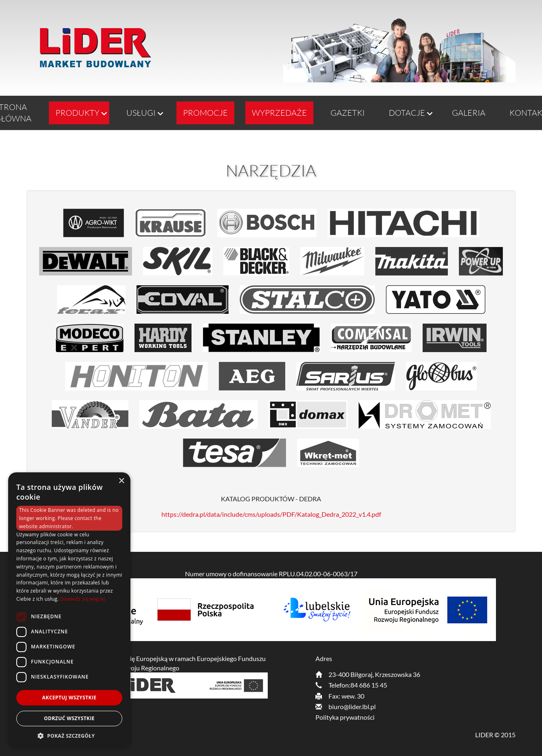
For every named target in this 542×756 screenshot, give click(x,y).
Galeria (469, 113)
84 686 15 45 (369, 685)
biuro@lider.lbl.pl (352, 706)
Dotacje (407, 113)
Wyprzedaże (279, 113)
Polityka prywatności (345, 717)
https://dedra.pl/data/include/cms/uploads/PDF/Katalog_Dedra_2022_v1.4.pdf (271, 514)
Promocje (205, 113)
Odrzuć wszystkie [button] (69, 718)
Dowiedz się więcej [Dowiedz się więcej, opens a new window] (83, 599)
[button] (69, 736)
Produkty (77, 113)
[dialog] (69, 610)
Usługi (141, 113)
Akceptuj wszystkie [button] (69, 698)
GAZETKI (348, 113)
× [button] (121, 481)
